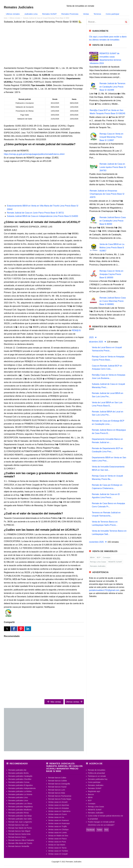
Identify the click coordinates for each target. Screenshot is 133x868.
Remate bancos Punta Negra (60, 799)
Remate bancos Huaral (57, 787)
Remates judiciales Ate (17, 770)
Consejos (107, 557)
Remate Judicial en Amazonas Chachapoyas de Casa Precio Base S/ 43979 (107, 194)
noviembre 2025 (97, 542)
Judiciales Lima (31, 14)
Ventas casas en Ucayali (58, 854)
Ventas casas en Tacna (57, 848)
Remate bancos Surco (17, 837)
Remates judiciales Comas (19, 782)
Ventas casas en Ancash (58, 802)
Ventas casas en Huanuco (58, 820)
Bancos (91, 794)
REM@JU (76, 330)
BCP (99, 557)
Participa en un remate (97, 776)
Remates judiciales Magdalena (21, 807)
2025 (92, 337)
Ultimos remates (13, 14)
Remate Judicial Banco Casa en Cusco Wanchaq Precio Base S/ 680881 (113, 301)
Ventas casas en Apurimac (59, 805)
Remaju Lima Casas (98, 562)
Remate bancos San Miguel (19, 831)
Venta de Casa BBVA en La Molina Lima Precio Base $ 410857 (112, 247)
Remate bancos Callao (57, 778)
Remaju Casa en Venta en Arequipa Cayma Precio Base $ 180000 (111, 274)
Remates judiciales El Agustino (21, 785)
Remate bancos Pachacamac (60, 796)
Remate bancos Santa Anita (19, 834)
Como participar (113, 14)
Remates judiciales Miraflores (20, 810)
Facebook (91, 830)
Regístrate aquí (94, 791)
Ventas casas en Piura (57, 842)
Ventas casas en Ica (56, 817)
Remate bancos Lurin (57, 790)
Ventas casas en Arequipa (58, 808)
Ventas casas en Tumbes (58, 851)
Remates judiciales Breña (19, 773)
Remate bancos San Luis (18, 825)
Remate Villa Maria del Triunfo (20, 843)
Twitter (99, 830)
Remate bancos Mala (57, 793)
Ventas (86, 14)
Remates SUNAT (49, 14)
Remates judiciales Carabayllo (20, 776)
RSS (106, 830)
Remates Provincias (70, 14)
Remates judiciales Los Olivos (20, 804)
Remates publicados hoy (98, 779)
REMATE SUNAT (115, 562)
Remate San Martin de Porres (20, 828)
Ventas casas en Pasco (57, 839)
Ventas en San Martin (57, 845)
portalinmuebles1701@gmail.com (104, 590)
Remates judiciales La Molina (20, 791)
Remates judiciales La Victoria (20, 794)
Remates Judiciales (98, 566)
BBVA (92, 557)
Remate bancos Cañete (57, 781)
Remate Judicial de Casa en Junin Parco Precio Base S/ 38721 (36, 213)
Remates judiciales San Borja (20, 816)
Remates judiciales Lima (18, 797)
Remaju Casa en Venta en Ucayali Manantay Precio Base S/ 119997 (111, 137)
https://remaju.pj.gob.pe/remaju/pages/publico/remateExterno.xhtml (34, 154)
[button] (7, 629)
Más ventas (54, 702)
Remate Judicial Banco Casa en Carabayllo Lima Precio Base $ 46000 (113, 221)
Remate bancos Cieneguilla (59, 784)
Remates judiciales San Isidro (20, 819)
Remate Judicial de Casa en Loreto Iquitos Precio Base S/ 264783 (113, 167)
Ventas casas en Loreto (57, 833)
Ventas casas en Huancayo (59, 823)
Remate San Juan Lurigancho (20, 822)
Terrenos (97, 14)
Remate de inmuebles (97, 770)
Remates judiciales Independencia (22, 788)
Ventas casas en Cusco (57, 814)
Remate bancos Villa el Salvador (21, 840)
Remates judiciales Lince (18, 801)
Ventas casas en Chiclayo (58, 829)
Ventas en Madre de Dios (58, 836)
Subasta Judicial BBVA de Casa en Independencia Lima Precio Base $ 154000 (43, 216)
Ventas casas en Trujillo (57, 826)
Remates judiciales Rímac (19, 813)
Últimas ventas (74, 702)
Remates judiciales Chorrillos (20, 779)
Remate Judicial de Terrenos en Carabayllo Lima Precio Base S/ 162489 (112, 87)
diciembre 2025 (96, 342)
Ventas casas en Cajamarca (59, 811)
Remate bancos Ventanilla (19, 846)
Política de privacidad (96, 773)
